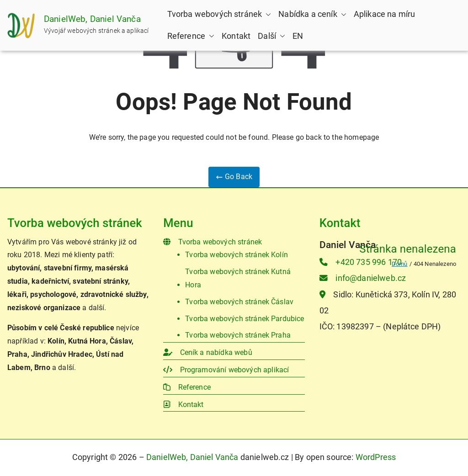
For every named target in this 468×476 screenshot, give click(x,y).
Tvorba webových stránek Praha (238, 335)
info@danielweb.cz (363, 278)
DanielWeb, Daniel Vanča (92, 19)
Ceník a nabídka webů (207, 352)
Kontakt (236, 36)
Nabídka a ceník (312, 14)
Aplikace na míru (385, 14)
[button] (266, 15)
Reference (191, 36)
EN (298, 36)
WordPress (376, 457)
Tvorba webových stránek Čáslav (239, 302)
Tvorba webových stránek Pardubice (245, 319)
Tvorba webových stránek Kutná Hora (238, 278)
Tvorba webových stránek (219, 14)
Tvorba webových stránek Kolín (237, 255)
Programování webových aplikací (226, 370)
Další (271, 36)
